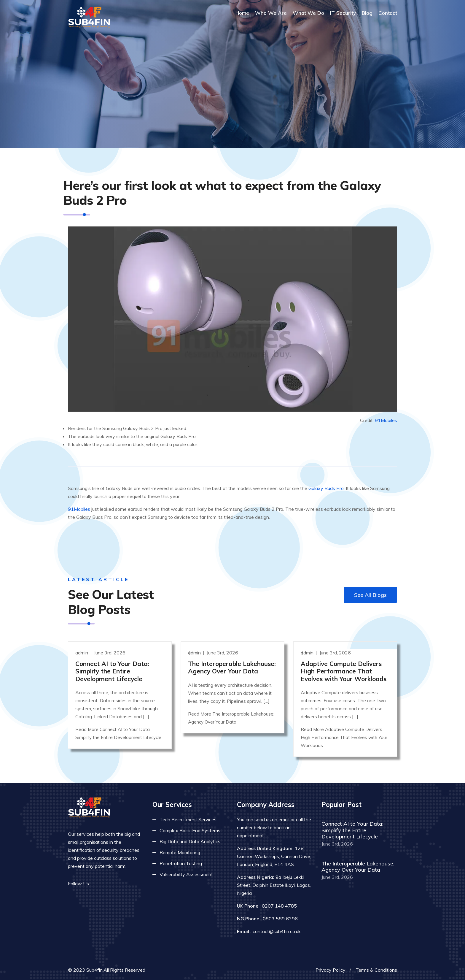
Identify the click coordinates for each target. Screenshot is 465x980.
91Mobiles (386, 420)
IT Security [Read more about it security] (343, 13)
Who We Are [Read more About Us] (271, 13)
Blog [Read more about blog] (367, 13)
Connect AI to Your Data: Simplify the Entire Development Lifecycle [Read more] (112, 671)
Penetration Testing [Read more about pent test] (181, 863)
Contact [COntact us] (388, 13)
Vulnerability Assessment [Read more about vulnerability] (186, 874)
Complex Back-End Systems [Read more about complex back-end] (190, 830)
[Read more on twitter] (106, 884)
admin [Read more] (82, 653)
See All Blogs (370, 595)
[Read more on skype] (124, 884)
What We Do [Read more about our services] (308, 13)
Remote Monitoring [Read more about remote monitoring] (180, 852)
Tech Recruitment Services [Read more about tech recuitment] (188, 819)
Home (242, 13)
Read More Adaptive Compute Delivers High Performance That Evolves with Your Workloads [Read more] (344, 737)
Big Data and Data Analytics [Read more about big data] (190, 841)
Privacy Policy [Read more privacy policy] (331, 970)
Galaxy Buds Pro (326, 488)
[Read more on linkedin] (115, 884)
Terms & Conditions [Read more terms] (376, 970)
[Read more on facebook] (98, 884)
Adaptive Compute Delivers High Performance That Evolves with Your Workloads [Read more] (344, 671)
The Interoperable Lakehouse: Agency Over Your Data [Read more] (232, 667)
